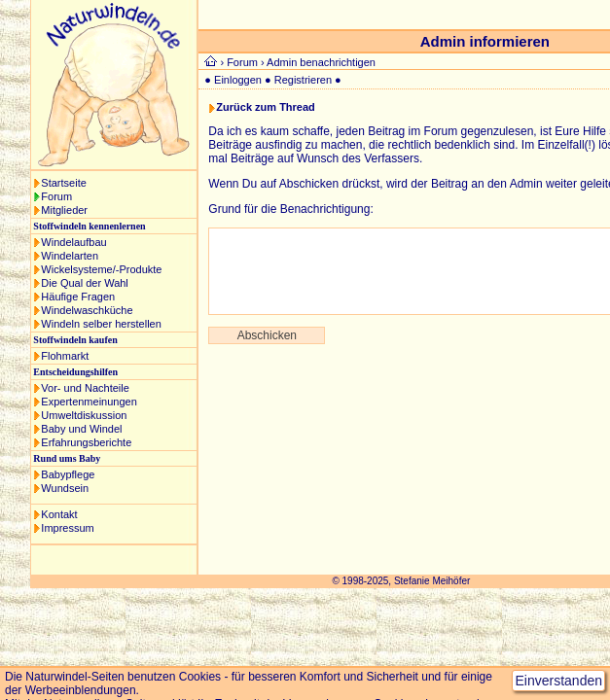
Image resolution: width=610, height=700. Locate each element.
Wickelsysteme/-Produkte (101, 269)
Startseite (63, 183)
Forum (56, 196)
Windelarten (70, 256)
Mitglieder (64, 210)
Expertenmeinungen (89, 402)
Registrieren (303, 80)
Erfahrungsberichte (86, 442)
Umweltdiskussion (84, 415)
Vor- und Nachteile (85, 388)
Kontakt (59, 514)
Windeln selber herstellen (101, 324)
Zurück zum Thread (265, 107)
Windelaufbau (73, 242)
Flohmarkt (65, 356)
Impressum (67, 528)
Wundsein (65, 488)
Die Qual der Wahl (84, 283)
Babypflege (68, 474)
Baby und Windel (81, 429)
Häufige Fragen (78, 297)
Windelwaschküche (87, 310)
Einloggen (238, 80)
